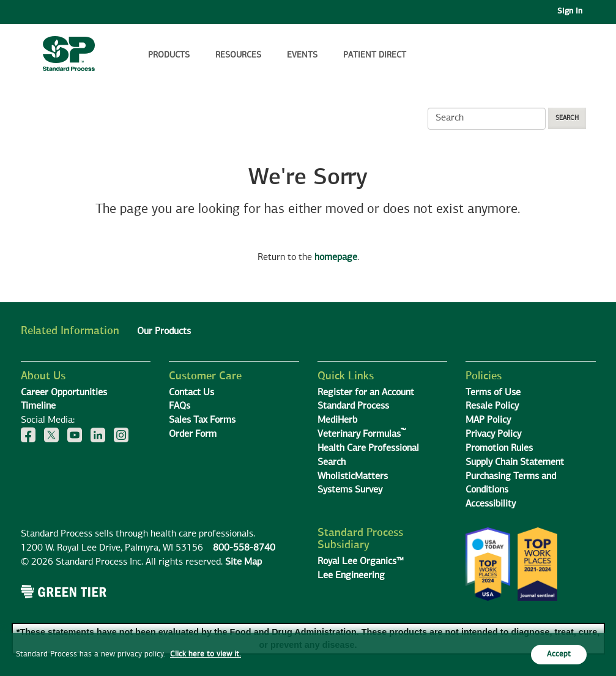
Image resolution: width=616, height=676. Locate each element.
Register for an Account (366, 393)
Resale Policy (492, 406)
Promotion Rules (499, 448)
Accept (559, 654)
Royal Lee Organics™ (361, 562)
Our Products (164, 332)
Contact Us (191, 393)
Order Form (193, 434)
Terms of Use (493, 393)
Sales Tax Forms (202, 420)
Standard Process (353, 406)
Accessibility (491, 504)
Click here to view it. (206, 654)
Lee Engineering (351, 576)
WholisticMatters (353, 477)
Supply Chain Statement (515, 462)
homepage (336, 258)
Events (302, 55)
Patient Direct (376, 55)
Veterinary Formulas (362, 434)
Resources (238, 55)
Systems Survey (350, 490)
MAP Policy (488, 420)
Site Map (243, 562)
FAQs (180, 406)
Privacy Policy (493, 434)
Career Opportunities (64, 393)
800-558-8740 (244, 548)
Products (169, 55)
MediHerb (337, 420)
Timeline (38, 406)
